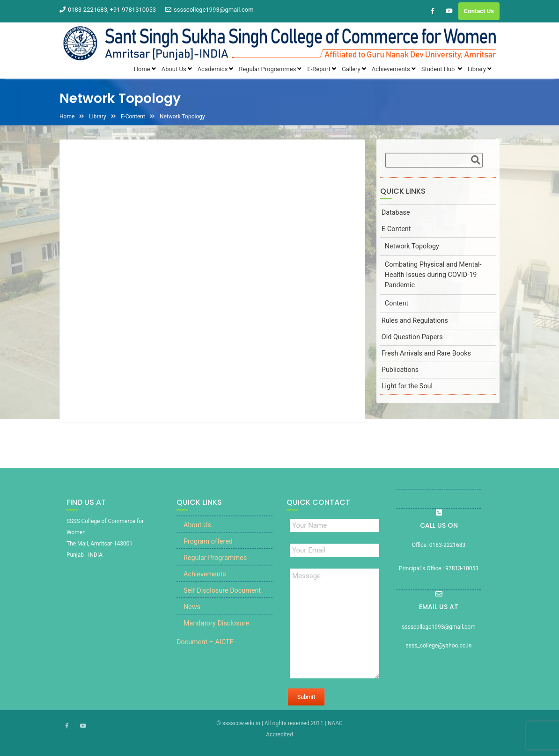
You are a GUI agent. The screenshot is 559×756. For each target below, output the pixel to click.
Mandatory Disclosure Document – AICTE (213, 639)
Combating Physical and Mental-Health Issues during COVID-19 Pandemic (433, 275)
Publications (400, 370)
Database (396, 213)
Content (397, 303)
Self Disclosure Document (222, 597)
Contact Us (479, 11)
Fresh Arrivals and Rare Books (426, 353)
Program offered (208, 548)
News (192, 614)
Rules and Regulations (415, 321)
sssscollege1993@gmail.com (210, 10)
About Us (197, 532)
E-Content (396, 229)
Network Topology (412, 246)
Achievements (205, 581)
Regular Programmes (215, 564)
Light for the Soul (407, 386)
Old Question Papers (412, 337)
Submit (306, 704)
